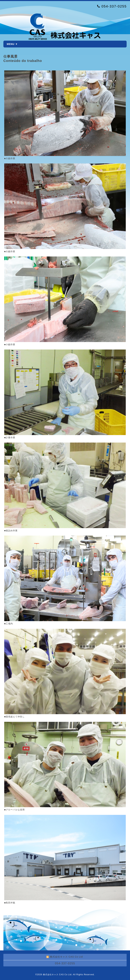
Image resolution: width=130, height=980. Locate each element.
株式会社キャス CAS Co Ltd (57, 975)
